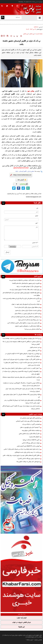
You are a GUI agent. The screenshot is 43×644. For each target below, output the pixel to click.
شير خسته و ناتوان (35, 347)
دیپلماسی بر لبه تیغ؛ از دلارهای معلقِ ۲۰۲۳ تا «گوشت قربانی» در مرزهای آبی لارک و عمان (22, 355)
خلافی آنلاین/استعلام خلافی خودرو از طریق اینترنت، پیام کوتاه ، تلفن (21, 455)
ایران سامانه (30, 640)
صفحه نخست (39, 34)
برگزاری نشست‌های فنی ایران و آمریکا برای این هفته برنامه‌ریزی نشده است (21, 300)
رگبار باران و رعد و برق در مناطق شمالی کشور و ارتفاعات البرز (24, 323)
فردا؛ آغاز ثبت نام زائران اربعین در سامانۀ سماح (27, 314)
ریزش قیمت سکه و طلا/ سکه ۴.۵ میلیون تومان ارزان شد (25, 290)
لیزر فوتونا (21, 627)
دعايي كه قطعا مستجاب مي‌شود (31, 440)
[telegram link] (23, 188)
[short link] (22, 175)
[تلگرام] (22, 266)
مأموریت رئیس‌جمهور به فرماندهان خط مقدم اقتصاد (26, 283)
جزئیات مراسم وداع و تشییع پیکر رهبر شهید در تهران (26, 304)
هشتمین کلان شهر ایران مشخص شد (30, 418)
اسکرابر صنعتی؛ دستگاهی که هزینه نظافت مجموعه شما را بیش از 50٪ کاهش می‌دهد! (21, 343)
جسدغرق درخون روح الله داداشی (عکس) (29, 459)
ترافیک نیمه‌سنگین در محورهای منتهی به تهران (27, 326)
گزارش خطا (22, 180)
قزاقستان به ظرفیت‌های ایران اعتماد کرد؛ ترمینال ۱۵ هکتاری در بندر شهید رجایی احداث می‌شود (22, 402)
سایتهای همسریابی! (34, 437)
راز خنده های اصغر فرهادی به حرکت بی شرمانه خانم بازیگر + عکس (22, 449)
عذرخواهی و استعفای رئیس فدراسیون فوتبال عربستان (26, 317)
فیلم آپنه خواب (22, 618)
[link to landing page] (32, 9)
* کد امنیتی (35, 243)
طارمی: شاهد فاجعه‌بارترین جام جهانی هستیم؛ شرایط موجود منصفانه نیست (21, 378)
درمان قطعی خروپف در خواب (22, 622)
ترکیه (17, 171)
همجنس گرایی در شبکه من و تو (31, 424)
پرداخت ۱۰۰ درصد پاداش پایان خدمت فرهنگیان (27, 452)
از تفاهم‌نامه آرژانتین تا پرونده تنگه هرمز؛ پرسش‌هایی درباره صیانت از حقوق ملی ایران (21, 373)
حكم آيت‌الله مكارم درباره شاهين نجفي (29, 434)
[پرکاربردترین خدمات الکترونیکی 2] (21, 500)
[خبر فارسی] (21, 573)
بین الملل (32, 34)
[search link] (3, 17)
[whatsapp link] (28, 188)
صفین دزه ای (31, 171)
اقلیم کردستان (23, 171)
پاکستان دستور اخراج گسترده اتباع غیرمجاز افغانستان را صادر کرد (25, 22)
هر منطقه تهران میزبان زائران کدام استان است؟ (27, 307)
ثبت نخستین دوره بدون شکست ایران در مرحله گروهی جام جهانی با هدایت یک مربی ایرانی (22, 364)
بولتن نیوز (31, 91)
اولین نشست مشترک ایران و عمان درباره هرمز (27, 310)
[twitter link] (14, 188)
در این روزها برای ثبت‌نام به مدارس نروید (29, 320)
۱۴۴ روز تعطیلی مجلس (34, 351)
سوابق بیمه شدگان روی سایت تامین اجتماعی (28, 421)
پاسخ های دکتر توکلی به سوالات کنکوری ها (28, 462)
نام (37, 208)
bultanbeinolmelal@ (21, 168)
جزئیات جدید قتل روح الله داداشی (31, 443)
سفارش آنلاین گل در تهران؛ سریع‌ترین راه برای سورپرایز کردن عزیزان (21, 359)
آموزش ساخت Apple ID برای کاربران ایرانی (28, 446)
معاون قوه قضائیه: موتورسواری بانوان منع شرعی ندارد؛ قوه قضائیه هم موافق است (21, 294)
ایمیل (37, 216)
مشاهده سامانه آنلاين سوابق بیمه (31, 430)
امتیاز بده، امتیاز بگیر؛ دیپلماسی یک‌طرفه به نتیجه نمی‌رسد (24, 280)
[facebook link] (19, 188)
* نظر (37, 223)
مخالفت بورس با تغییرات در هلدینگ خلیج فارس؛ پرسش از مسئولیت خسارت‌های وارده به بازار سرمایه (21, 384)
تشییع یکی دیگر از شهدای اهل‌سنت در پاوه (28, 286)
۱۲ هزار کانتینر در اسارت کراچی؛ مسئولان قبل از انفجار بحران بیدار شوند (21, 368)
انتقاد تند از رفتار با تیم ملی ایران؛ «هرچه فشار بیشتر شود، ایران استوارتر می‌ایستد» (23, 390)
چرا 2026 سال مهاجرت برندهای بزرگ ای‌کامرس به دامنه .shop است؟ (21, 339)
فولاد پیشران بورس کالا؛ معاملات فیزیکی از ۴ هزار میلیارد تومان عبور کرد (22, 396)
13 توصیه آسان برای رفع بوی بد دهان (30, 427)
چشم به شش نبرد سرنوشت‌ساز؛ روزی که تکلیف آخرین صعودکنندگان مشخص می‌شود (21, 407)
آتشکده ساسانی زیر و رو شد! (32, 329)
